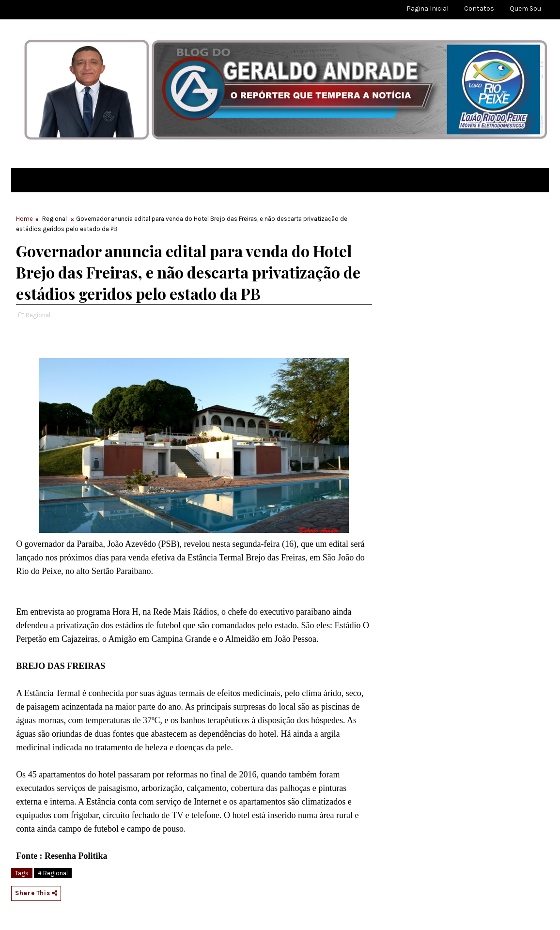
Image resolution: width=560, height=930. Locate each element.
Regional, (39, 315)
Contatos (479, 8)
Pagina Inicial (428, 8)
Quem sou (525, 8)
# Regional (53, 873)
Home (24, 219)
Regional (54, 219)
